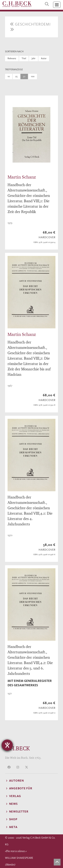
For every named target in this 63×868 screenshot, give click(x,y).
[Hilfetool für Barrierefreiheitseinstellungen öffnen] (7, 745)
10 (9, 76)
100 (33, 76)
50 (24, 76)
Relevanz (12, 58)
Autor (44, 58)
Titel (24, 58)
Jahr (34, 58)
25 (16, 76)
